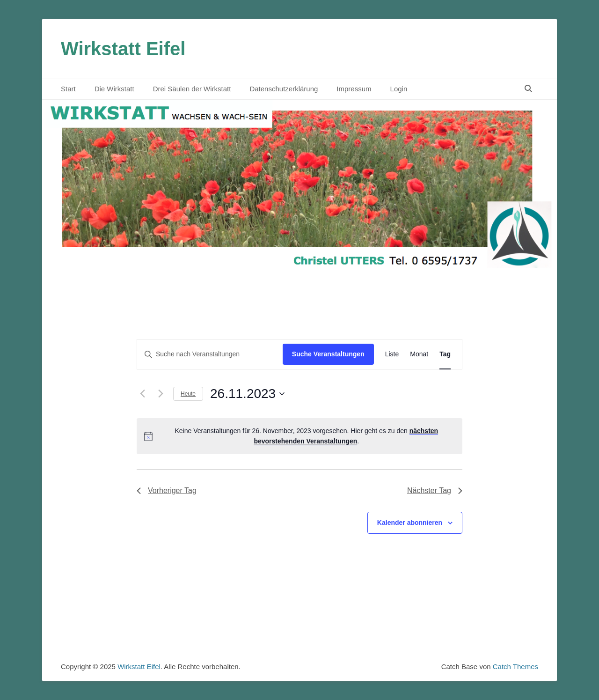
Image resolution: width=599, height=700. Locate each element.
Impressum (354, 89)
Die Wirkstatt (114, 89)
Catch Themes (515, 667)
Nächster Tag (435, 490)
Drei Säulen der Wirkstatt (192, 89)
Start (68, 89)
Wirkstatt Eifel (123, 49)
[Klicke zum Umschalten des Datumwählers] (247, 394)
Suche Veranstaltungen (328, 354)
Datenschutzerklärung (284, 89)
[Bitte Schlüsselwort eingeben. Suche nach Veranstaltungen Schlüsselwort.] (210, 354)
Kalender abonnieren (410, 523)
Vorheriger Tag (167, 490)
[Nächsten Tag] (161, 394)
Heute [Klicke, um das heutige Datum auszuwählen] (188, 394)
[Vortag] (142, 394)
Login (399, 89)
